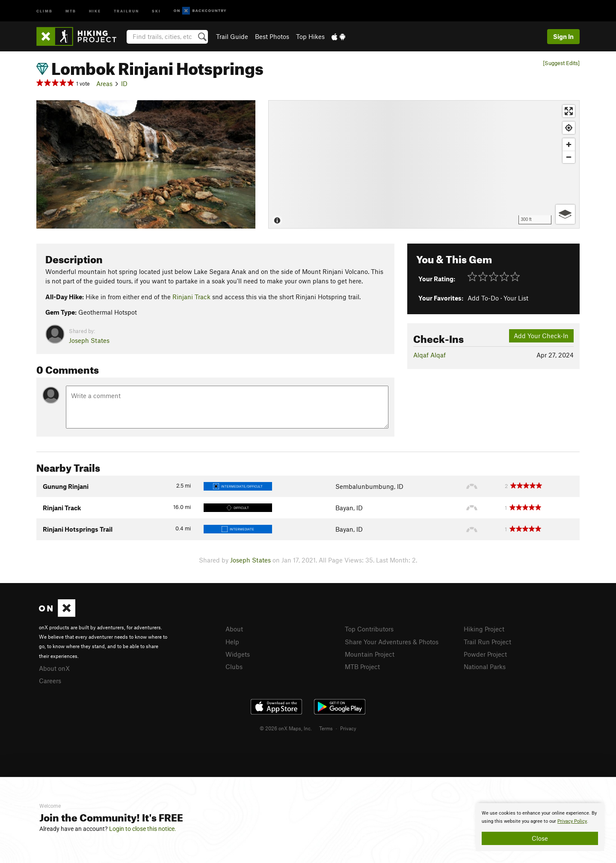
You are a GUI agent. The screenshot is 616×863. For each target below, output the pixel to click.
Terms (326, 728)
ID (124, 83)
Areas (104, 83)
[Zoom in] (569, 144)
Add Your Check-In (541, 336)
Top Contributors (369, 629)
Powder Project (485, 654)
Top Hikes (310, 36)
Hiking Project (484, 629)
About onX (54, 668)
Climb (44, 10)
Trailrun (126, 10)
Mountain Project (370, 654)
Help (232, 642)
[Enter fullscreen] (569, 111)
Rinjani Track (191, 297)
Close (540, 838)
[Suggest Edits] (561, 63)
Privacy (348, 728)
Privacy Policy (572, 821)
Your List (516, 298)
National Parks (485, 667)
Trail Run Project (487, 642)
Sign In (563, 36)
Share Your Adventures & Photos (392, 642)
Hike (95, 10)
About (234, 629)
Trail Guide (232, 36)
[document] (540, 827)
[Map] (424, 164)
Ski (156, 10)
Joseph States (89, 340)
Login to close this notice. (143, 829)
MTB (71, 10)
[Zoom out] (569, 157)
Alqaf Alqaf (429, 355)
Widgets (238, 654)
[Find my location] (569, 128)
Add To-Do (483, 298)
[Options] (565, 214)
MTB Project (362, 667)
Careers (50, 681)
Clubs (234, 667)
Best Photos (272, 36)
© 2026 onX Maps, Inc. (286, 728)
